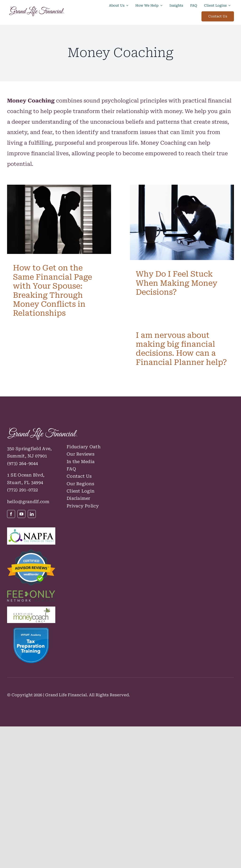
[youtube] (21, 514)
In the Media (81, 462)
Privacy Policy (83, 506)
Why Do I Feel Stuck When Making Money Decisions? (177, 283)
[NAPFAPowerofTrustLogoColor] (31, 530)
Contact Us (79, 476)
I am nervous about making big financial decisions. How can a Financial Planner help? (181, 349)
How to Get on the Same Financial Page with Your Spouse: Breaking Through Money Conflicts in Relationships (52, 290)
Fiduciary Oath (84, 447)
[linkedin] (32, 514)
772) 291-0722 (23, 490)
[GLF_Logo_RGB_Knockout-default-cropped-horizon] (42, 430)
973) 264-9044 (23, 463)
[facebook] (11, 514)
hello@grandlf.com (28, 502)
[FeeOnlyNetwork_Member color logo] (31, 593)
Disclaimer (78, 498)
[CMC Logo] (31, 609)
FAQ (71, 469)
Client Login (80, 491)
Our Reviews (80, 454)
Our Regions (80, 484)
